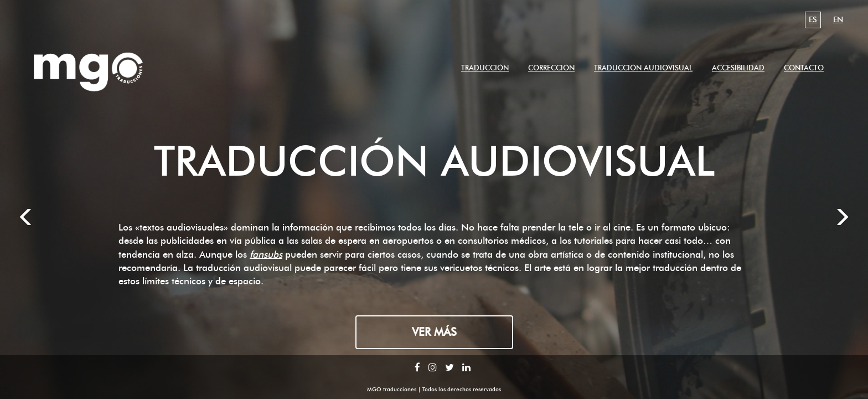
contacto (804, 68)
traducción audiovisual (643, 68)
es (813, 20)
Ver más (434, 332)
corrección (551, 68)
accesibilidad (738, 68)
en (838, 20)
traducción (485, 68)
